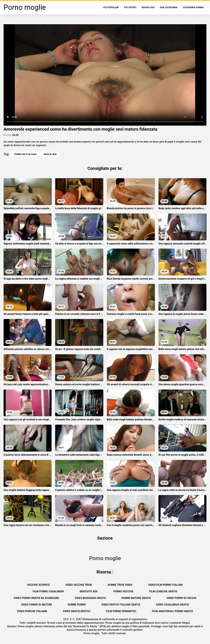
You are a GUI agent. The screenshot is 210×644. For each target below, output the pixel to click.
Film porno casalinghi (48, 591)
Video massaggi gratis (90, 598)
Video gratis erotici (77, 611)
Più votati (130, 7)
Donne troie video (120, 585)
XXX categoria (169, 7)
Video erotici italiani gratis (121, 605)
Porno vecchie (123, 591)
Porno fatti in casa (25, 154)
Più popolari (111, 7)
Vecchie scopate (38, 585)
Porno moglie (92, 633)
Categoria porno (193, 7)
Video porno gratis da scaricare (36, 598)
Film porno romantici (121, 611)
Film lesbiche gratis (163, 591)
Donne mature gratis (136, 598)
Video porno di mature (37, 605)
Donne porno (77, 605)
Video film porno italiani (165, 585)
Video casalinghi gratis (172, 605)
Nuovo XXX (148, 7)
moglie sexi (50, 154)
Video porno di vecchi (181, 598)
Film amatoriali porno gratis (172, 611)
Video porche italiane (32, 611)
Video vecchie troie (79, 585)
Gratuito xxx (89, 591)
